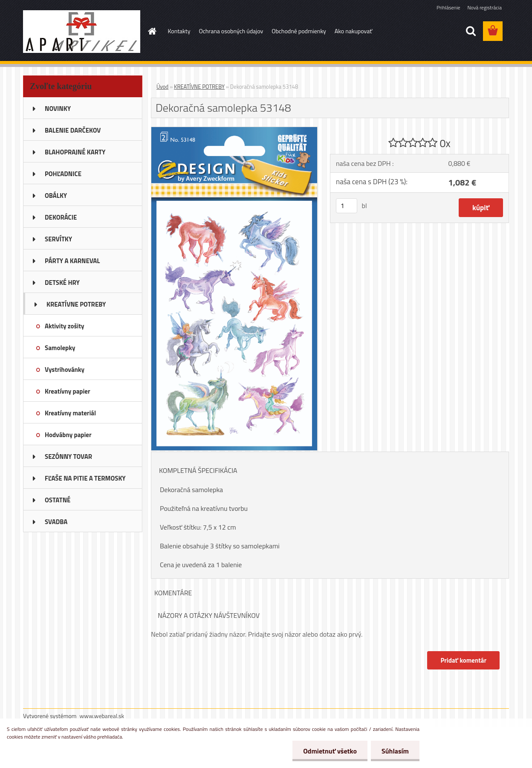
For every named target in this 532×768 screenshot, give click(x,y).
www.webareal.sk (102, 716)
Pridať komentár (463, 660)
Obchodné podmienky (299, 31)
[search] (471, 31)
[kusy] (347, 206)
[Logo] (82, 32)
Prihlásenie (448, 7)
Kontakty (179, 31)
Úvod (162, 87)
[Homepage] (152, 31)
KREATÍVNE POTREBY (199, 87)
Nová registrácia (484, 7)
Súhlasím (395, 751)
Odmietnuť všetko (330, 751)
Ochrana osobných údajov (231, 31)
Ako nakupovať (353, 31)
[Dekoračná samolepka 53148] (234, 130)
